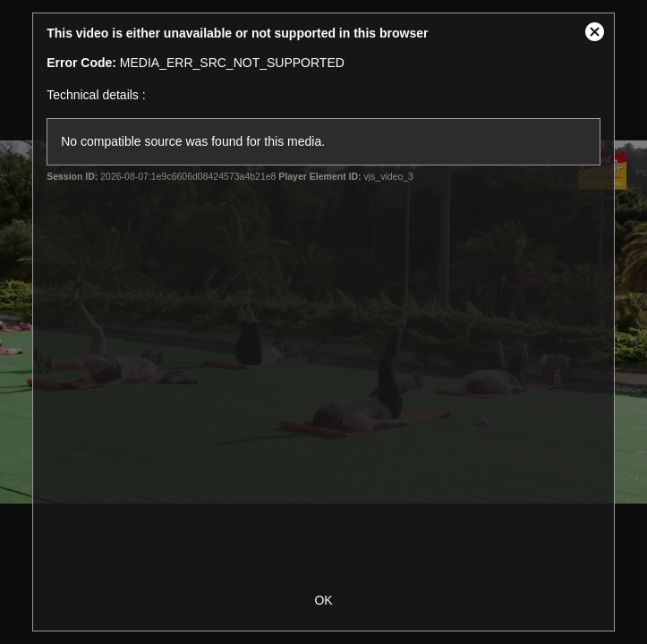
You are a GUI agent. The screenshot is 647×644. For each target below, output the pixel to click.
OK (323, 600)
